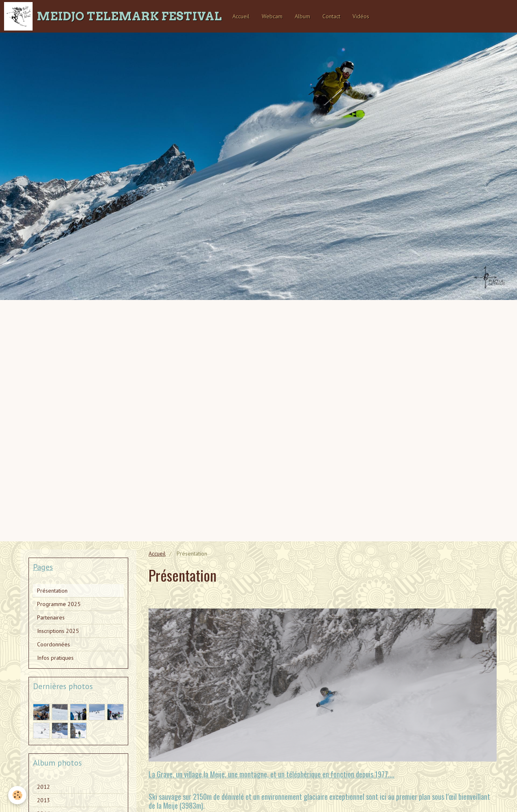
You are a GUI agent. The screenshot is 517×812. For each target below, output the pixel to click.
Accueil (241, 16)
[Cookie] (17, 795)
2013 (44, 800)
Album (302, 16)
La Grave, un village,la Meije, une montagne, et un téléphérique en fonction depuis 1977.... (272, 774)
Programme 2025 (59, 604)
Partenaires (51, 617)
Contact (331, 16)
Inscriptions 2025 (58, 631)
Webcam (272, 16)
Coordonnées (54, 644)
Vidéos (361, 16)
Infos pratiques (55, 658)
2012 (44, 787)
